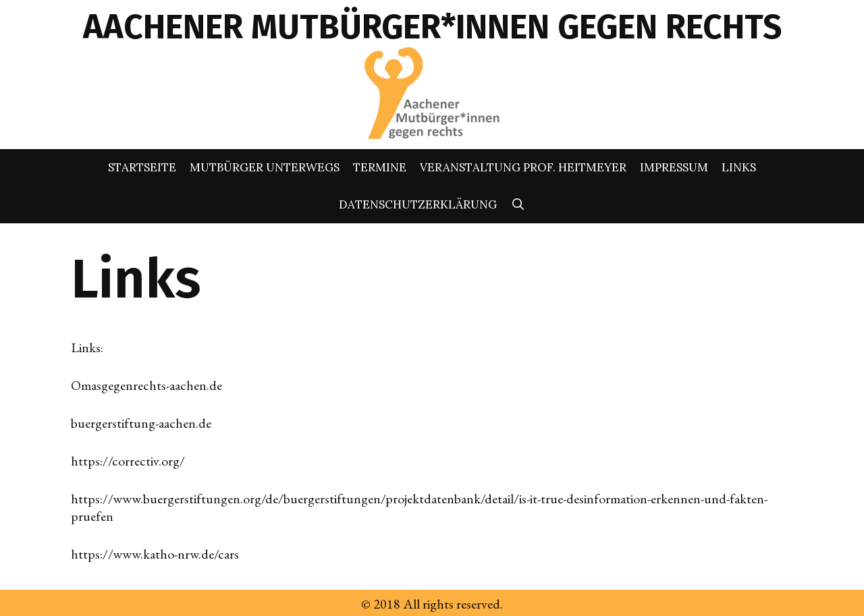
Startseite (142, 167)
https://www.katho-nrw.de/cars (155, 554)
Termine (380, 167)
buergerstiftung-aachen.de (141, 423)
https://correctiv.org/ (128, 461)
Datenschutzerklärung (418, 204)
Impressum (674, 167)
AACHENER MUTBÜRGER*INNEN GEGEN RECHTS (432, 27)
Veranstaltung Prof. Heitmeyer (523, 167)
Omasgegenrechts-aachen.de (146, 385)
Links (739, 167)
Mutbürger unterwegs (265, 167)
